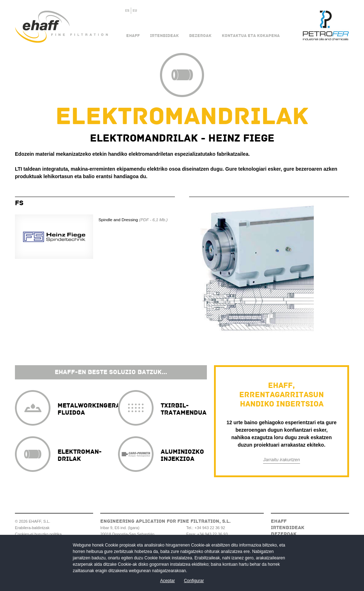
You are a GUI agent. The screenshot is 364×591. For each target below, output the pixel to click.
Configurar (194, 581)
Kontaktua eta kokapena (251, 36)
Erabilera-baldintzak (32, 528)
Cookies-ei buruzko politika (38, 534)
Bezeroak (200, 36)
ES (127, 11)
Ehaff (133, 36)
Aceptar (168, 581)
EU (135, 11)
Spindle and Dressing (133, 220)
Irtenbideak (164, 36)
